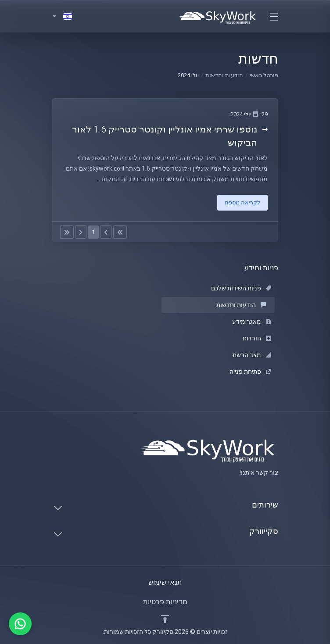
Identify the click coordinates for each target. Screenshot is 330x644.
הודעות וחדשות (224, 75)
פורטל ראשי (264, 75)
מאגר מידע (252, 322)
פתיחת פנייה (250, 372)
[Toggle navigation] (273, 16)
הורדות (257, 338)
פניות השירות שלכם (241, 288)
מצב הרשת (252, 355)
